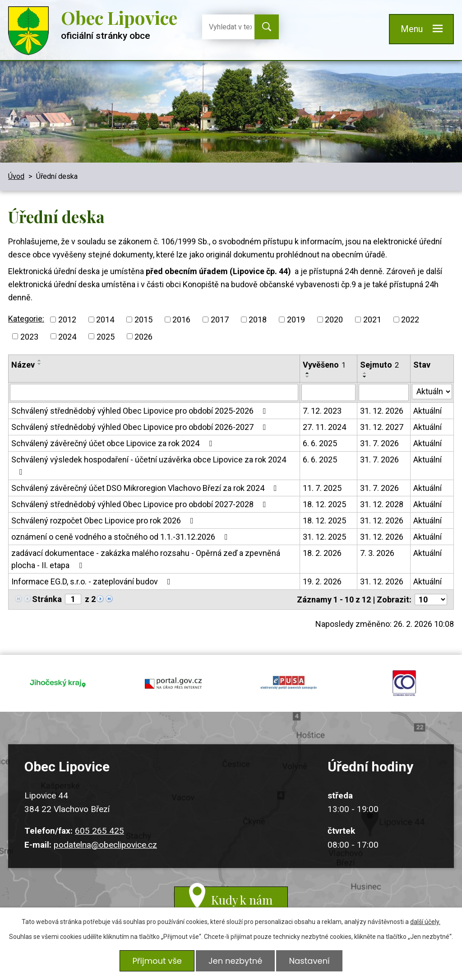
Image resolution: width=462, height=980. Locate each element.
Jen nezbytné (235, 961)
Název (23, 365)
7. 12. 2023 (322, 411)
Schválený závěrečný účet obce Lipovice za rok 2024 (113, 443)
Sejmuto (379, 365)
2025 (106, 336)
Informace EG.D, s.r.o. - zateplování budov (93, 581)
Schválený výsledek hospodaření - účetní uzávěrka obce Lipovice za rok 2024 (149, 465)
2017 (220, 320)
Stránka (47, 599)
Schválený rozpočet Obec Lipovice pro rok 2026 (104, 520)
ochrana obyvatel (404, 683)
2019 (296, 320)
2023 (29, 336)
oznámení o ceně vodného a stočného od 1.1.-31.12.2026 (121, 537)
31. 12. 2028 (382, 504)
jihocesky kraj (58, 683)
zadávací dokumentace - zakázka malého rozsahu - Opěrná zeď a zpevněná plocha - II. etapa (146, 559)
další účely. (425, 922)
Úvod (16, 176)
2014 (105, 320)
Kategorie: (26, 319)
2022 (410, 320)
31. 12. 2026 (382, 411)
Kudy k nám (242, 900)
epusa (289, 683)
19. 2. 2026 (322, 581)
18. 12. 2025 (324, 504)
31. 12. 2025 (324, 537)
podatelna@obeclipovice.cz (105, 845)
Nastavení (309, 961)
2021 (372, 320)
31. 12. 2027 (382, 427)
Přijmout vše (157, 961)
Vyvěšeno (324, 365)
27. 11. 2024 (324, 427)
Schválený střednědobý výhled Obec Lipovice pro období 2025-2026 (141, 411)
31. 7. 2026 (379, 443)
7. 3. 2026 (377, 553)
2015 (143, 320)
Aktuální (427, 411)
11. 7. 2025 (322, 488)
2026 (143, 336)
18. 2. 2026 (322, 553)
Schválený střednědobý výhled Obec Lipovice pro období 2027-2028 (141, 504)
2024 (67, 336)
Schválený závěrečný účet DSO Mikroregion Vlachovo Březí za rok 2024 (146, 488)
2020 (334, 320)
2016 (181, 320)
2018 (258, 320)
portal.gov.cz (173, 683)
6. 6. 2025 (320, 443)
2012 (67, 320)
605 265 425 (99, 831)
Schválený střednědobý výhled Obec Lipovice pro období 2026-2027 (141, 427)
